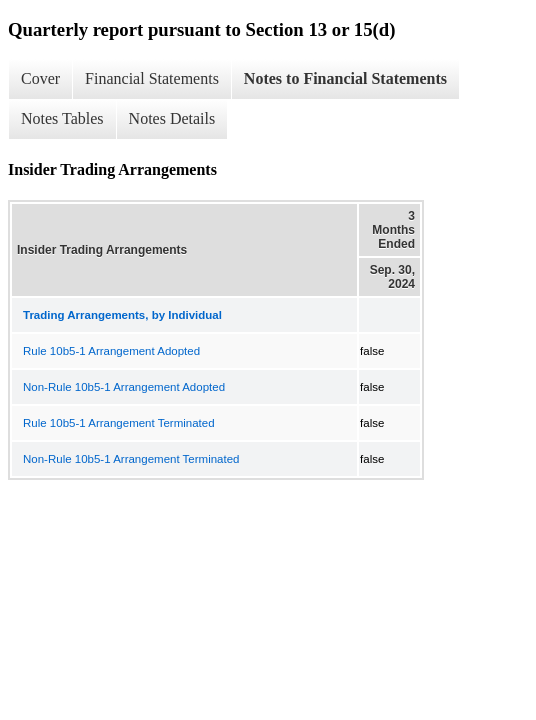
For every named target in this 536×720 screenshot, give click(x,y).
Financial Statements (152, 78)
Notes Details (172, 118)
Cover (40, 78)
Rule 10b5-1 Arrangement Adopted (111, 351)
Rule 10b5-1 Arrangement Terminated (119, 423)
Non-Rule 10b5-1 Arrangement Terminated (131, 459)
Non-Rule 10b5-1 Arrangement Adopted (124, 387)
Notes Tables (62, 118)
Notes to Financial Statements (345, 78)
